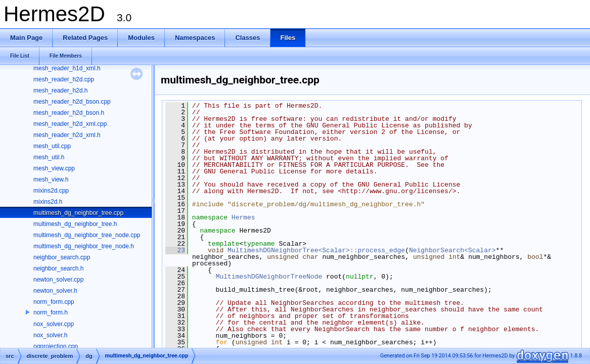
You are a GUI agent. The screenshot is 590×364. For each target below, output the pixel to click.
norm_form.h (51, 312)
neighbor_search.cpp (62, 257)
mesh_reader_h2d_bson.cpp (72, 102)
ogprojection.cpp (56, 346)
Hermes (243, 217)
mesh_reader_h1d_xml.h (67, 68)
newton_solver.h (55, 291)
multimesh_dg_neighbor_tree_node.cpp (87, 235)
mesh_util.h (49, 157)
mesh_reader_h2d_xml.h (67, 135)
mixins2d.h (48, 202)
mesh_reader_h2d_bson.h (69, 113)
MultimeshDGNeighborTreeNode (269, 277)
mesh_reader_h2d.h (60, 90)
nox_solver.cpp (54, 324)
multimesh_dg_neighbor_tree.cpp (78, 213)
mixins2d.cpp (51, 191)
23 (175, 250)
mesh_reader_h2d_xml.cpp (70, 124)
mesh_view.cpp (54, 168)
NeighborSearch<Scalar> (452, 250)
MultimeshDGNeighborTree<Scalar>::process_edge (316, 250)
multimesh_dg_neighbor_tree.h (75, 224)
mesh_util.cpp (52, 146)
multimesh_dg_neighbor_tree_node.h (84, 246)
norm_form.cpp (54, 302)
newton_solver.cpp (58, 280)
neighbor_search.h (58, 268)
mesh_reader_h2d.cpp (64, 79)
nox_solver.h (50, 335)
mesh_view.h (51, 179)
